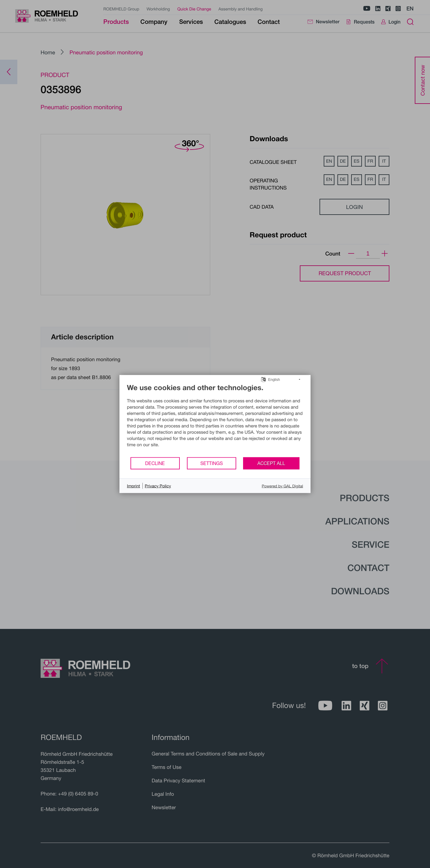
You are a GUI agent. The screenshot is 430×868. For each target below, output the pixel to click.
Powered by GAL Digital (282, 486)
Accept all (271, 463)
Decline (155, 463)
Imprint (133, 486)
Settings (212, 463)
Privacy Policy (158, 486)
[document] (215, 420)
